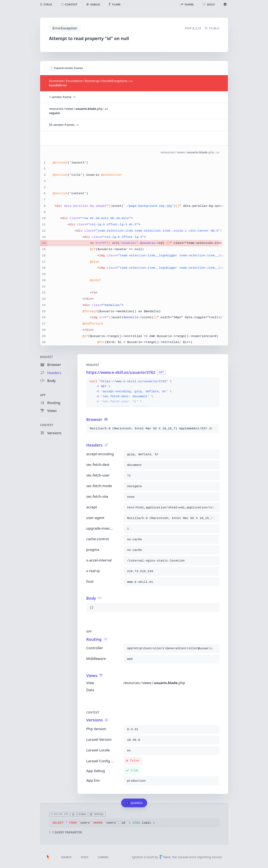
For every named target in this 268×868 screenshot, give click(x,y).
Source (66, 857)
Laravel (103, 857)
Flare (165, 857)
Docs (85, 857)
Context (47, 425)
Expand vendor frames (67, 68)
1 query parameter (65, 832)
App (43, 395)
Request (47, 357)
